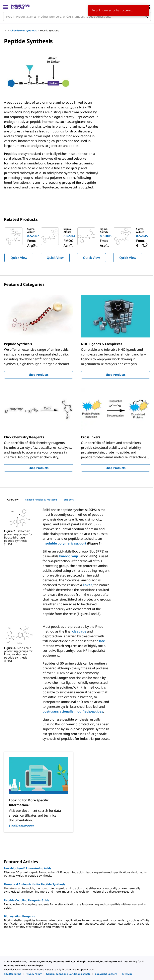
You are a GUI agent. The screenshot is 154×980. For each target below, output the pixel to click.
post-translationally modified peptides (73, 711)
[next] (147, 245)
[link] (13, 974)
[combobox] (77, 16)
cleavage (79, 631)
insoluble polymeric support (64, 543)
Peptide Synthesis (50, 31)
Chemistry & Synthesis (24, 31)
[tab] (13, 500)
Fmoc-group (68, 556)
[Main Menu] (6, 7)
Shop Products (39, 375)
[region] (77, 245)
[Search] (146, 16)
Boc (102, 641)
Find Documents (22, 826)
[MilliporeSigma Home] (20, 7)
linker (87, 585)
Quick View (19, 258)
